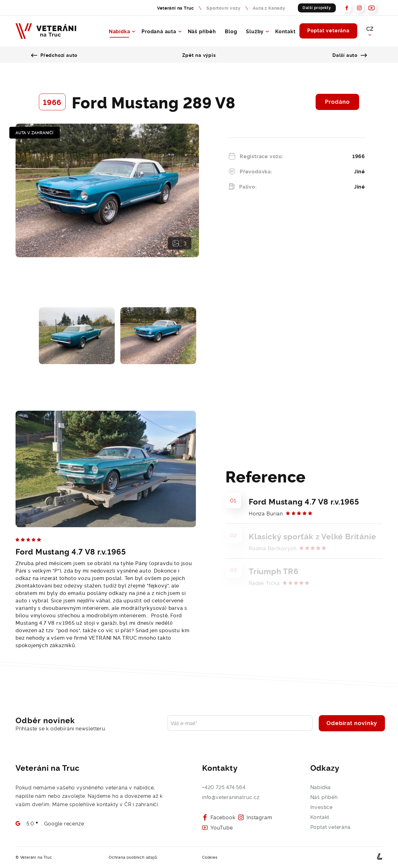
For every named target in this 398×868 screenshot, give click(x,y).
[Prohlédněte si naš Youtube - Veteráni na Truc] (372, 8)
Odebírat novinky (352, 723)
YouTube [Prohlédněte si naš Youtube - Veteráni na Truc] (218, 828)
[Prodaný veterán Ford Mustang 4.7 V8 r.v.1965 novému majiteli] (304, 506)
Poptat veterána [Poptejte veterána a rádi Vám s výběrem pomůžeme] (328, 30)
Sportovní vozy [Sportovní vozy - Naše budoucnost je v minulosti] (223, 8)
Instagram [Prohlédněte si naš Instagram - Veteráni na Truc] (255, 817)
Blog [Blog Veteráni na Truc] (231, 31)
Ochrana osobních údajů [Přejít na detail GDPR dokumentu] (133, 857)
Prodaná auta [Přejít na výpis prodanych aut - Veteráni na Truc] (159, 31)
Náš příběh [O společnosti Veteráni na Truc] (201, 31)
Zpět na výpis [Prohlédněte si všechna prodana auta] (199, 55)
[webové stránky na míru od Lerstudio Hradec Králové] (380, 856)
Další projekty (317, 7)
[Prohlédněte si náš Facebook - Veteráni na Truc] (347, 8)
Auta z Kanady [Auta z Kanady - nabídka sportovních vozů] (269, 8)
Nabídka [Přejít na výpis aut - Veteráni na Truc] (119, 31)
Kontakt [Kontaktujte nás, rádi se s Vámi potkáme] (285, 31)
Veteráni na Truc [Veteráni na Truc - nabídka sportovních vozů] (176, 8)
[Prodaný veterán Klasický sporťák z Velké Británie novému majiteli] (304, 541)
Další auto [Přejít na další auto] (349, 55)
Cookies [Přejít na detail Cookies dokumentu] (210, 857)
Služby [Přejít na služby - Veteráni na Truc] (255, 31)
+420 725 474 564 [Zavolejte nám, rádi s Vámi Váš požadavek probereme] (224, 787)
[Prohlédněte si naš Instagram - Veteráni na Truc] (359, 8)
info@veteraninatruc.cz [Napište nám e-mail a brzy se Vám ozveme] (231, 797)
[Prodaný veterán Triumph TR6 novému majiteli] (304, 576)
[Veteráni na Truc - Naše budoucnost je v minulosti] (46, 31)
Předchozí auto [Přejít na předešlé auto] (56, 55)
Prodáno (337, 101)
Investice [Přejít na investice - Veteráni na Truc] (322, 807)
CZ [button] (370, 29)
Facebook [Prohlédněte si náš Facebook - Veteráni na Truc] (219, 817)
